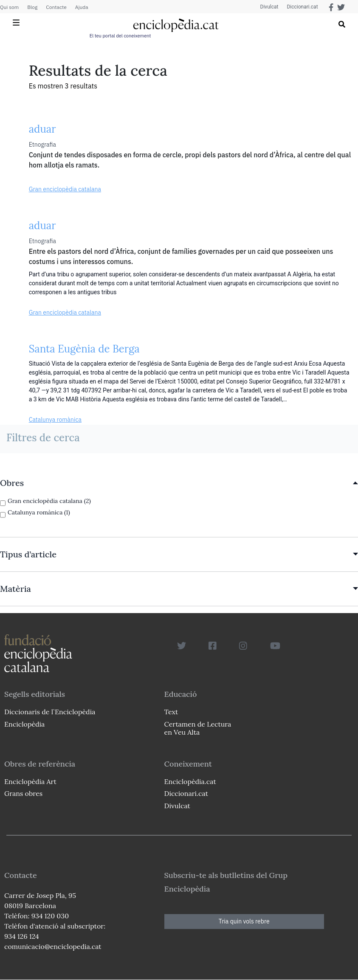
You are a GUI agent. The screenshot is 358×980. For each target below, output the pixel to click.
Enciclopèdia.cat (190, 781)
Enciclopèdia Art (30, 781)
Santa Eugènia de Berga (84, 349)
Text (171, 712)
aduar (42, 129)
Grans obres (23, 793)
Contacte (56, 7)
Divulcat (269, 7)
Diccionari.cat (302, 7)
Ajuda (82, 7)
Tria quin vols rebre (244, 921)
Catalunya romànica (55, 420)
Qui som (9, 7)
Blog (32, 7)
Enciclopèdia (24, 724)
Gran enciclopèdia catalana (65, 189)
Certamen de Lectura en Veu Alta (198, 728)
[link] (179, 483)
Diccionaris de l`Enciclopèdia (50, 712)
